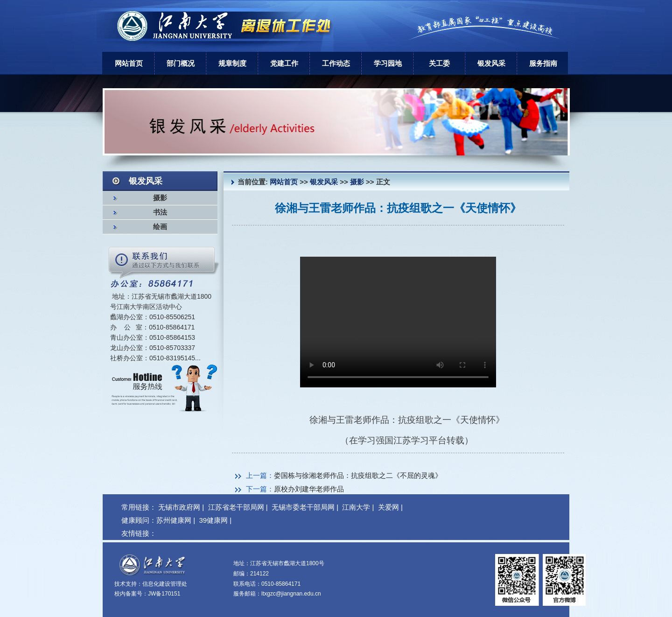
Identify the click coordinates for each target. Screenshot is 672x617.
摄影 (160, 198)
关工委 (439, 63)
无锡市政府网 (179, 507)
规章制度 (232, 63)
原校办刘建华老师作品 (309, 489)
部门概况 (181, 63)
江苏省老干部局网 (236, 507)
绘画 (160, 227)
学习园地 (388, 63)
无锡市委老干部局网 (303, 507)
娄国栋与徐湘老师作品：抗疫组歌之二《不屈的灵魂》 (358, 475)
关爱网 (388, 507)
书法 (160, 212)
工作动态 (336, 63)
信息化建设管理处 (165, 584)
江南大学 (356, 507)
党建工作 (284, 63)
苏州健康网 (174, 520)
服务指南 (543, 63)
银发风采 (491, 63)
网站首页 (129, 63)
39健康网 (213, 520)
